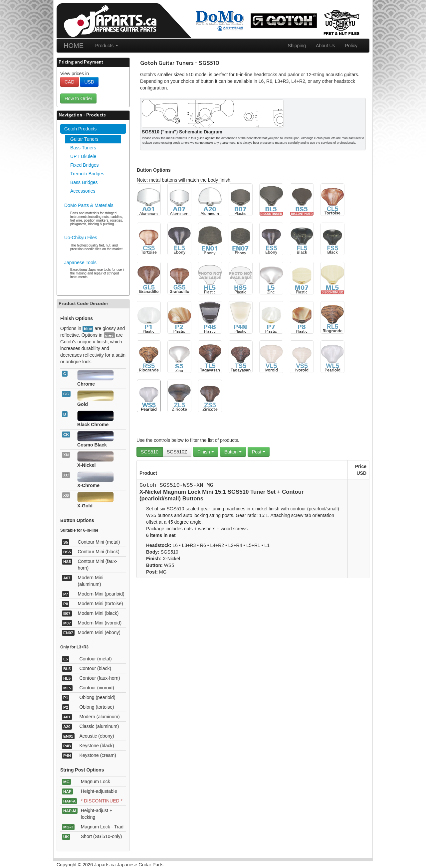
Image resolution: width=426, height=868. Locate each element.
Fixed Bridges (85, 165)
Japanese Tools (80, 262)
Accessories (83, 191)
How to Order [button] (78, 98)
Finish (206, 452)
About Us (325, 46)
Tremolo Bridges (87, 174)
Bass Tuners (83, 148)
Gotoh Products (80, 129)
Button (233, 452)
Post (259, 452)
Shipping (297, 46)
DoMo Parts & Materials (89, 205)
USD (89, 82)
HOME (74, 46)
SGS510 (150, 452)
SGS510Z (177, 452)
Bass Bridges (84, 182)
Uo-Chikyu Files (81, 238)
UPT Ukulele (83, 156)
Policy (351, 46)
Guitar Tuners (84, 139)
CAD (70, 82)
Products (107, 46)
